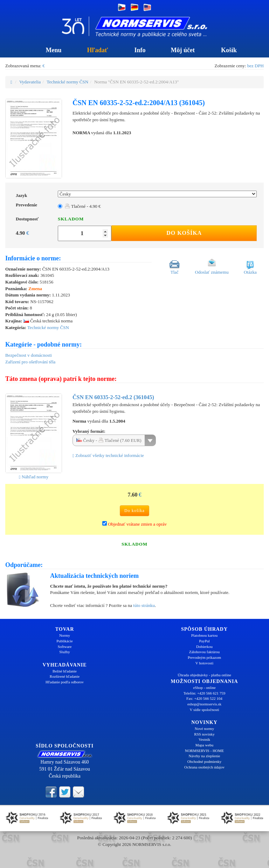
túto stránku (144, 605)
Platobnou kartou (204, 635)
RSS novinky (204, 734)
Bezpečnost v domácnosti (29, 355)
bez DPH (256, 66)
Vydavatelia (30, 82)
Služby (65, 652)
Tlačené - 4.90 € (83, 206)
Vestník (204, 739)
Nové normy (204, 729)
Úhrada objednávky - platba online (204, 675)
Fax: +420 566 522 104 (204, 698)
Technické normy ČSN (67, 82)
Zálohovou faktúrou (205, 652)
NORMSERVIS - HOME (205, 751)
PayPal (204, 641)
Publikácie (64, 641)
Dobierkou (204, 647)
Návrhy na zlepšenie (205, 756)
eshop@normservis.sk (204, 704)
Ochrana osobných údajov (204, 767)
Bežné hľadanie (65, 671)
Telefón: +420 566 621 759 (205, 693)
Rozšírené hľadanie (65, 676)
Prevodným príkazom (204, 657)
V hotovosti (204, 663)
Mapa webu (205, 745)
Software (65, 647)
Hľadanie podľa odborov (65, 682)
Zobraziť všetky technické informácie (108, 455)
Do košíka (184, 233)
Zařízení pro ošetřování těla (30, 362)
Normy (65, 635)
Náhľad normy (34, 477)
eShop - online (204, 688)
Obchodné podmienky (204, 761)
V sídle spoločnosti (204, 710)
